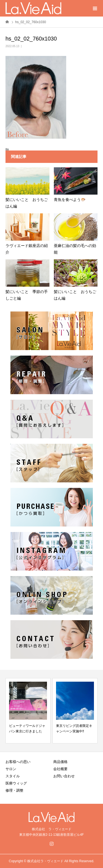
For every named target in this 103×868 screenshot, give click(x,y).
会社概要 (60, 769)
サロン (11, 769)
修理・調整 (14, 790)
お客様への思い (18, 762)
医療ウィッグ (16, 783)
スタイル (13, 776)
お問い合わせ (64, 776)
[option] (28, 711)
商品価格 (60, 762)
